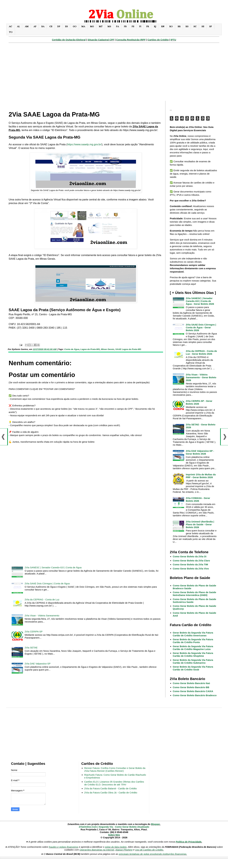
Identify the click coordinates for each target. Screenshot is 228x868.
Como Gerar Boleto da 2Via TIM (190, 564)
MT (101, 26)
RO (171, 26)
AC (10, 26)
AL (18, 26)
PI (140, 26)
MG (92, 26)
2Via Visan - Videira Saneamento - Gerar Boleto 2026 (201, 377)
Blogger (155, 824)
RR (179, 26)
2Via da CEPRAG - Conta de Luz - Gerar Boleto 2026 (201, 352)
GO (75, 26)
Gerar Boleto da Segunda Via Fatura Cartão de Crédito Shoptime (193, 654)
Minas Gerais (108, 349)
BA (43, 26)
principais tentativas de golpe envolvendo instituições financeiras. (153, 854)
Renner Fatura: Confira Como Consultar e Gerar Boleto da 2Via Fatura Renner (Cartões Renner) (115, 769)
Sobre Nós (114, 835)
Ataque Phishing (124, 850)
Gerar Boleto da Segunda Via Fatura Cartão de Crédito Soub (193, 668)
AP (35, 26)
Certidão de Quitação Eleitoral (69, 40)
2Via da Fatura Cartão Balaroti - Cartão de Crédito (111, 788)
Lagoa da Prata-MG (90, 349)
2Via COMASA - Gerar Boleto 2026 (198, 499)
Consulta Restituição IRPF (131, 40)
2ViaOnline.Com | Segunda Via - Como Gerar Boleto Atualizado (114, 827)
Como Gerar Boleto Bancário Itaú (191, 683)
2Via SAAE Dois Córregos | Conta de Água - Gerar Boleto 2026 (201, 327)
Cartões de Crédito (158, 40)
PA (117, 26)
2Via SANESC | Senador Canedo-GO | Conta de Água (53, 567)
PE (133, 26)
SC (195, 26)
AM (27, 26)
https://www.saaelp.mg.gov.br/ (84, 144)
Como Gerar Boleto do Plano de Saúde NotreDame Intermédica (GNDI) (195, 594)
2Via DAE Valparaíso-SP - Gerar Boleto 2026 (200, 452)
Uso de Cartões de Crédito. (149, 850)
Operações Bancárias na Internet (97, 850)
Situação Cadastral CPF (101, 40)
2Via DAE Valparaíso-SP (38, 664)
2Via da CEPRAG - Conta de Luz (42, 599)
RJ (155, 26)
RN (163, 26)
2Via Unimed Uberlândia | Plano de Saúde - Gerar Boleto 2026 (200, 524)
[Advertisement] (114, 73)
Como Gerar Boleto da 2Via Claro (191, 561)
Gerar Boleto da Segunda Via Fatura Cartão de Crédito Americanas (193, 634)
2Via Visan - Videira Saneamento (42, 616)
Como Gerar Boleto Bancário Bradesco (195, 695)
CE (51, 26)
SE (203, 26)
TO (11, 32)
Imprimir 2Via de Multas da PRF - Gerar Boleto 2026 (201, 476)
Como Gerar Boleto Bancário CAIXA (193, 691)
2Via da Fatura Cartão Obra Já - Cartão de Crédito (111, 793)
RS (187, 26)
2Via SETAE (31, 648)
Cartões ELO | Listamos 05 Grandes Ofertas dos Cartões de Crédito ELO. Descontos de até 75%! (114, 783)
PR (148, 26)
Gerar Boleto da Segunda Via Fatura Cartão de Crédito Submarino (193, 661)
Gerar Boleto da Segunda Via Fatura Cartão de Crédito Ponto (193, 641)
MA (83, 26)
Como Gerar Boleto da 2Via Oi (190, 556)
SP (210, 26)
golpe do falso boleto (116, 847)
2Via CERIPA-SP (34, 632)
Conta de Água (72, 349)
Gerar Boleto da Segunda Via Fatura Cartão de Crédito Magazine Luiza (193, 648)
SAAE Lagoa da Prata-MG (128, 349)
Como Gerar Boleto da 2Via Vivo (191, 569)
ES (66, 26)
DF (59, 26)
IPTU (173, 40)
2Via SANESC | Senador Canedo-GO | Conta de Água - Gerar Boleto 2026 (200, 301)
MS (109, 26)
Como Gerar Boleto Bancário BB (191, 687)
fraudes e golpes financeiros (64, 847)
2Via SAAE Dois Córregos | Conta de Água (47, 583)
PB (125, 26)
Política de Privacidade (189, 842)
